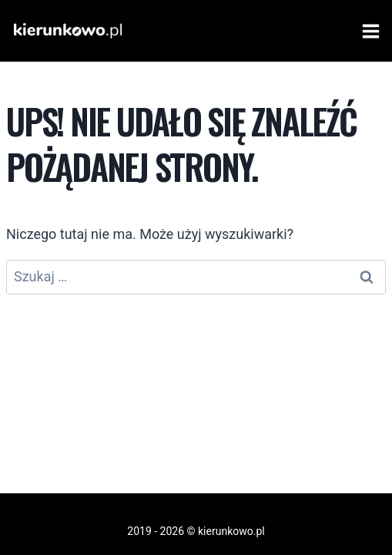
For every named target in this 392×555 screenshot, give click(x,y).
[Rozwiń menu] (368, 31)
